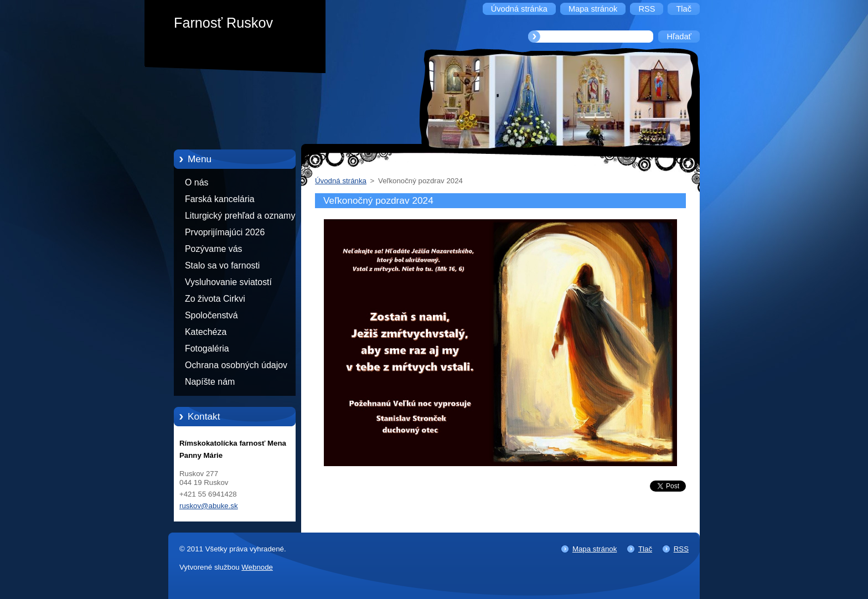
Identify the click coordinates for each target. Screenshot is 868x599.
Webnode (257, 567)
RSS (681, 549)
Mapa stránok (595, 549)
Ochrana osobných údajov (236, 365)
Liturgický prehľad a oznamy (240, 216)
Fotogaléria (207, 348)
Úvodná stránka (341, 181)
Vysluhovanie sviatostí (228, 282)
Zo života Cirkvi (215, 299)
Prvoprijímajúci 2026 (225, 232)
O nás (197, 182)
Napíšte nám (210, 382)
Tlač (645, 549)
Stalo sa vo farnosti (222, 265)
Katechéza (206, 332)
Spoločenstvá (211, 315)
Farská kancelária (220, 199)
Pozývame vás (214, 249)
